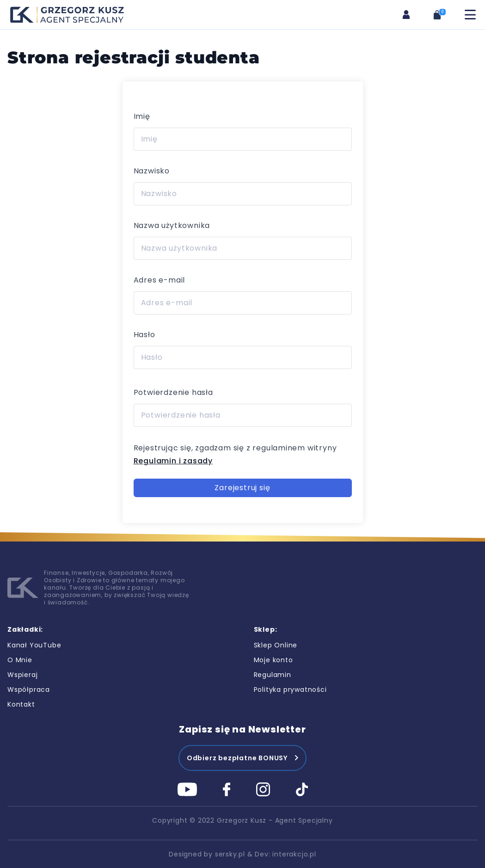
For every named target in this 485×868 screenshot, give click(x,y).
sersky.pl (230, 854)
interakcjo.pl (294, 854)
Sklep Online (276, 645)
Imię (142, 116)
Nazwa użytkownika (172, 225)
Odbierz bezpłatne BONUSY (237, 758)
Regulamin (273, 675)
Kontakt (21, 704)
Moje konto (273, 660)
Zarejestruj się (242, 488)
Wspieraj (22, 675)
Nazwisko (152, 171)
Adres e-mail (160, 280)
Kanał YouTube (34, 645)
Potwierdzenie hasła (173, 392)
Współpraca (29, 689)
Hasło (144, 335)
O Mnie (20, 660)
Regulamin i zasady (173, 461)
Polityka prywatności (290, 689)
